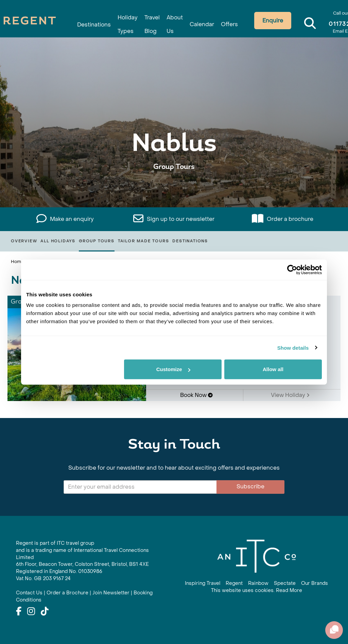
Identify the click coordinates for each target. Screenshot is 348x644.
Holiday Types (129, 18)
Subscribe (250, 486)
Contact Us (29, 593)
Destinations (99, 21)
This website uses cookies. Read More (257, 590)
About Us (170, 18)
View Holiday (290, 395)
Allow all (273, 369)
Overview (24, 241)
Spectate (285, 583)
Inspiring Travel (203, 583)
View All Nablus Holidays (174, 188)
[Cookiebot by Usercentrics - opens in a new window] (292, 269)
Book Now (196, 395)
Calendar (193, 21)
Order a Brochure (67, 593)
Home (17, 262)
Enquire (261, 21)
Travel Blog (150, 18)
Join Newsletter (111, 593)
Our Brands (315, 583)
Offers (217, 21)
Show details (293, 347)
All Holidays (58, 241)
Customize (173, 369)
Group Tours (97, 241)
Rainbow (258, 583)
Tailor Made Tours (144, 241)
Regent (234, 583)
